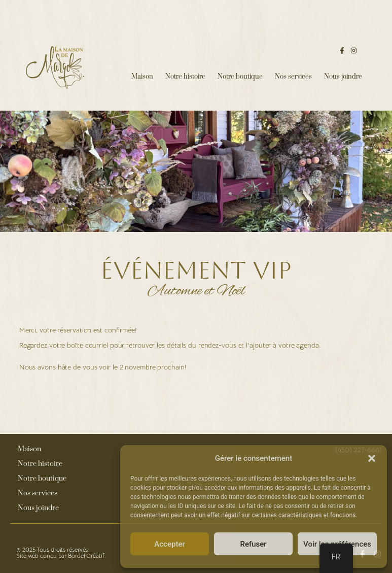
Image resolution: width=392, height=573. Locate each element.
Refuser (253, 544)
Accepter (169, 544)
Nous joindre (343, 77)
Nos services (293, 77)
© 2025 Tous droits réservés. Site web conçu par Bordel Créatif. (61, 552)
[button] (372, 458)
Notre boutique (240, 77)
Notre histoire (185, 77)
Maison (142, 77)
